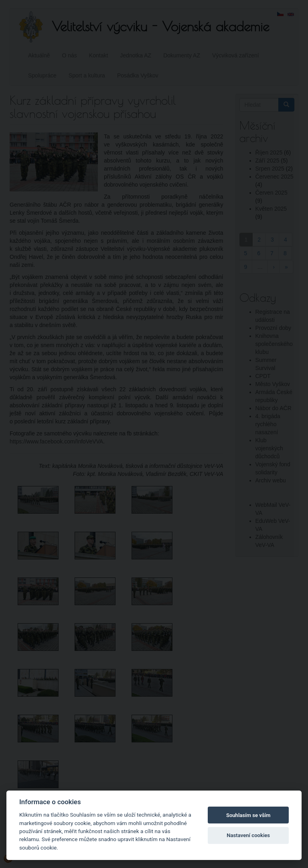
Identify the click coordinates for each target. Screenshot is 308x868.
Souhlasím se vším (248, 815)
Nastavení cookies (248, 835)
